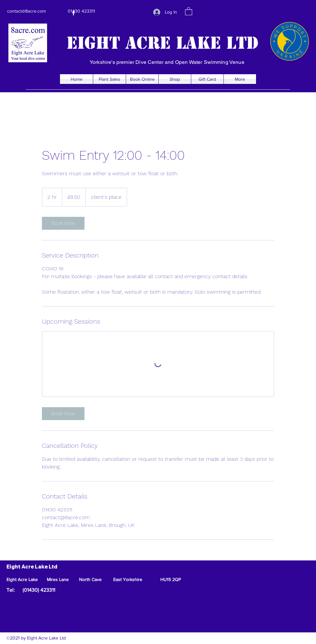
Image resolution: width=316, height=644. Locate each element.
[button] (189, 11)
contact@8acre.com (26, 11)
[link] (63, 223)
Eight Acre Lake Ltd (163, 43)
